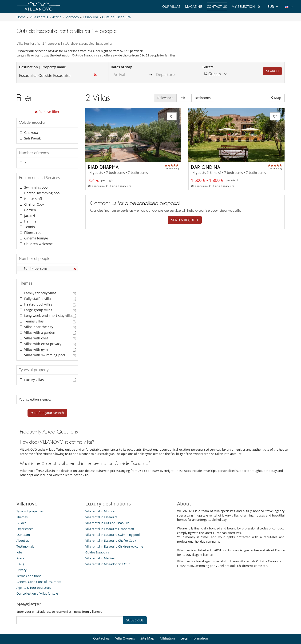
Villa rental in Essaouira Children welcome (114, 531)
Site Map (147, 623)
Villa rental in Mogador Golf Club (108, 549)
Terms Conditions (29, 561)
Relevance (165, 98)
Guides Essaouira (97, 537)
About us (23, 525)
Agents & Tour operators (34, 572)
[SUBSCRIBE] (70, 605)
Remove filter (47, 112)
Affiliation (167, 623)
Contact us (217, 6)
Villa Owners (125, 623)
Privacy (22, 555)
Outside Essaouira (85, 55)
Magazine (194, 6)
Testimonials (25, 531)
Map (276, 98)
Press (20, 543)
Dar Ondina (206, 167)
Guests (208, 67)
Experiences (25, 514)
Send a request (185, 220)
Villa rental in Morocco (101, 496)
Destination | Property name (42, 67)
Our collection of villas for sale (37, 578)
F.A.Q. (20, 549)
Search (272, 71)
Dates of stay (121, 67)
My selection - (246, 6)
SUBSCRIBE (135, 605)
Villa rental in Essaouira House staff (110, 514)
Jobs (19, 537)
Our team (23, 520)
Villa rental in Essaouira (101, 502)
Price (184, 98)
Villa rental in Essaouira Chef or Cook (111, 525)
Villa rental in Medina (100, 543)
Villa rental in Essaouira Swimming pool (113, 520)
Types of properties (30, 496)
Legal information (194, 623)
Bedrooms (203, 98)
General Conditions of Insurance (39, 567)
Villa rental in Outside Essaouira (107, 508)
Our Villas (171, 6)
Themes (22, 502)
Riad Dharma (103, 167)
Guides (21, 508)
